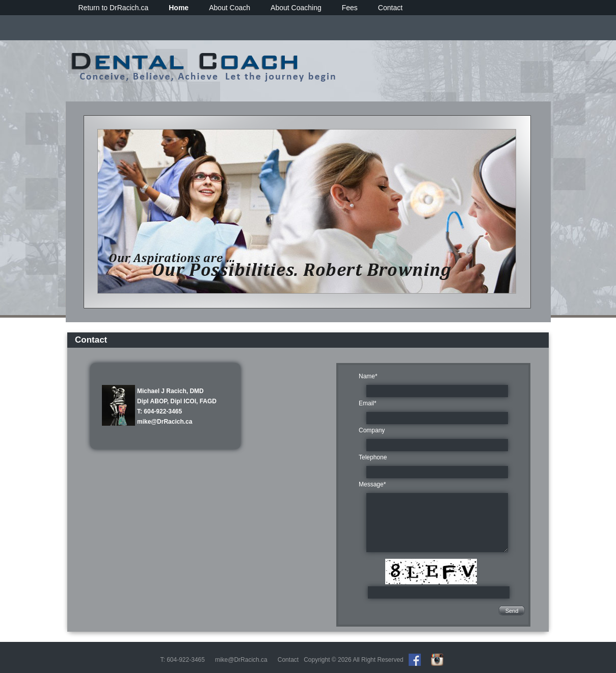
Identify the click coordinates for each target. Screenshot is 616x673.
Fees (350, 8)
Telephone (373, 457)
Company (372, 430)
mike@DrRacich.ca (165, 422)
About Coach (230, 8)
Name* (368, 376)
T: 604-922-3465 (159, 411)
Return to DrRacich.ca (114, 8)
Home (179, 8)
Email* (368, 403)
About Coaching (296, 8)
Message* (372, 484)
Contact (390, 8)
